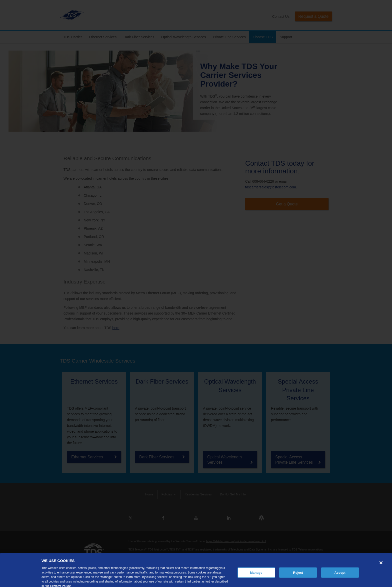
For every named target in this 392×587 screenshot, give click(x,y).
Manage (256, 577)
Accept (340, 577)
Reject (298, 577)
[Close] (381, 567)
